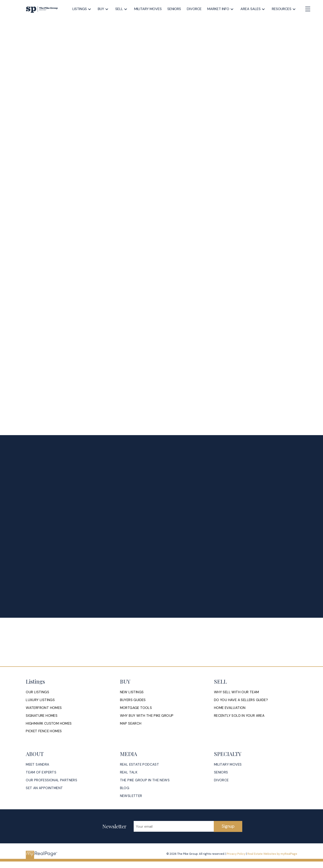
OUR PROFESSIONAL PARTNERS (51, 781)
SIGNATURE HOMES (42, 716)
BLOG (125, 789)
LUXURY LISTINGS (40, 700)
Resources (282, 9)
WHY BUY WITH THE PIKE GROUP (147, 716)
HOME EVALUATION (230, 708)
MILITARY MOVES (228, 765)
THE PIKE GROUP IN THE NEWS (145, 781)
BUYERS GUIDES (133, 700)
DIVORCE (221, 781)
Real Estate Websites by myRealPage (272, 854)
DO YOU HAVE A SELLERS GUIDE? (241, 700)
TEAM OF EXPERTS (41, 773)
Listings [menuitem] (80, 9)
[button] (37, 692)
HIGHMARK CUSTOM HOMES (49, 724)
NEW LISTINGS (132, 692)
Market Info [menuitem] (218, 9)
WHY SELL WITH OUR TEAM (237, 692)
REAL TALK (129, 773)
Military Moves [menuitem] (148, 9)
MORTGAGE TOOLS (136, 708)
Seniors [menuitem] (174, 9)
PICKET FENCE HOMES (44, 732)
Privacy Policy (236, 854)
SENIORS (221, 773)
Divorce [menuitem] (194, 9)
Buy (101, 9)
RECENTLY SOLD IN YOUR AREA (239, 716)
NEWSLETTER (131, 796)
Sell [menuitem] (119, 9)
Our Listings (37, 692)
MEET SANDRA (37, 765)
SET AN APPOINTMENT (44, 789)
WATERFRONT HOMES (44, 708)
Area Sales (251, 9)
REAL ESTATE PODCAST (140, 765)
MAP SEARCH (131, 724)
